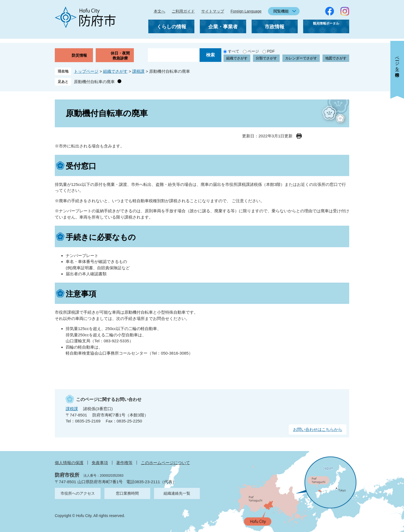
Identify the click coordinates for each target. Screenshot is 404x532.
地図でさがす (336, 58)
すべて (234, 51)
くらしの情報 (171, 27)
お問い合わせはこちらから (318, 429)
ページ (253, 51)
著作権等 (124, 463)
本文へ (159, 11)
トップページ (86, 71)
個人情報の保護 (69, 463)
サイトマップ (213, 11)
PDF (271, 51)
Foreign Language (246, 11)
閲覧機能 (281, 11)
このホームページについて (165, 463)
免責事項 (100, 463)
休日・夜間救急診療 (120, 56)
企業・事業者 (223, 27)
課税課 (138, 71)
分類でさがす (266, 58)
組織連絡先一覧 (177, 493)
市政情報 (275, 27)
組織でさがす (237, 58)
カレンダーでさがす (301, 58)
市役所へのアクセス (78, 493)
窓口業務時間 (127, 493)
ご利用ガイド (183, 11)
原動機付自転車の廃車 (94, 82)
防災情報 (79, 55)
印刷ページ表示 (299, 136)
